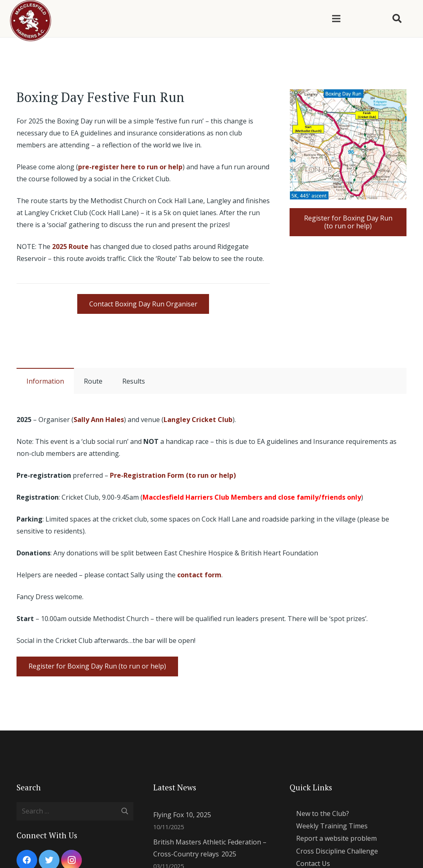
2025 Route (70, 247)
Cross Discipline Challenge (337, 851)
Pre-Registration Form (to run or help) (173, 475)
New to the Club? (323, 813)
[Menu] (336, 19)
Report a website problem (336, 838)
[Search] (397, 19)
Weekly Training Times (332, 826)
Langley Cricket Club (198, 420)
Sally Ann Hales (99, 420)
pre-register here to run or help (130, 167)
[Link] (348, 144)
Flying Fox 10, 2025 (182, 815)
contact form (199, 575)
